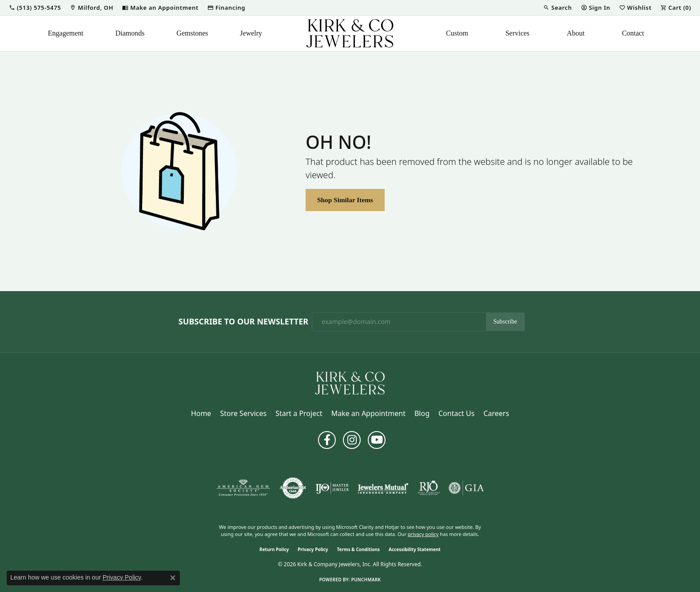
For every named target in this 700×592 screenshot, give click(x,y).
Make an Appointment (368, 413)
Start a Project (299, 413)
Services (517, 33)
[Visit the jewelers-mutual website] (383, 488)
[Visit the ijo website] (332, 488)
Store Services (243, 413)
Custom (457, 33)
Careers (496, 413)
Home (201, 413)
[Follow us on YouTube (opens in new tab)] (377, 440)
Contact (633, 33)
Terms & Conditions (358, 549)
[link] (91, 8)
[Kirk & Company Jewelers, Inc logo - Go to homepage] (350, 33)
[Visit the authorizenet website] (293, 488)
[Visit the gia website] (466, 488)
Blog (422, 413)
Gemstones (192, 33)
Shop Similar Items (345, 200)
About (576, 33)
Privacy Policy (313, 549)
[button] (35, 8)
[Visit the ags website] (243, 488)
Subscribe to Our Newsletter (243, 322)
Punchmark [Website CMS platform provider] (366, 580)
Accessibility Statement (415, 549)
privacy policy (423, 534)
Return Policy (274, 549)
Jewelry (251, 33)
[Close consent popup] (173, 578)
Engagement (66, 33)
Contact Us (456, 413)
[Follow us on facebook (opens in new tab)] (327, 440)
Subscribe (505, 322)
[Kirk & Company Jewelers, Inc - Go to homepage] (350, 382)
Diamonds (130, 33)
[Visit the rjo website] (429, 488)
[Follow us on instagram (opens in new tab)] (352, 440)
